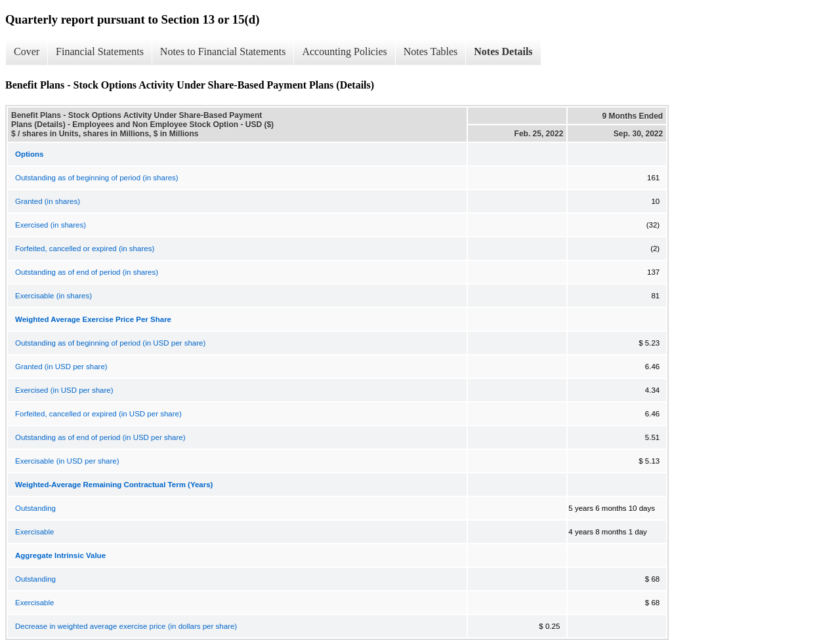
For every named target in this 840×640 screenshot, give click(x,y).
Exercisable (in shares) (53, 296)
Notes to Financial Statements (223, 51)
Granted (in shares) (48, 201)
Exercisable (34, 532)
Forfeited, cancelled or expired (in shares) (85, 249)
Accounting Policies (344, 51)
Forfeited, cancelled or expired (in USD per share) (98, 414)
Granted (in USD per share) (61, 367)
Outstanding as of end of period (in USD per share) (100, 437)
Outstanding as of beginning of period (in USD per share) (110, 343)
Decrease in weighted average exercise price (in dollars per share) (126, 626)
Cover (27, 51)
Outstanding (35, 508)
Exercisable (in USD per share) (67, 461)
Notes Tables (431, 51)
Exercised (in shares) (51, 225)
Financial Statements (100, 51)
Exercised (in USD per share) (64, 390)
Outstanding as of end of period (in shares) (87, 272)
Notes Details (503, 51)
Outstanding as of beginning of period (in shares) (97, 178)
